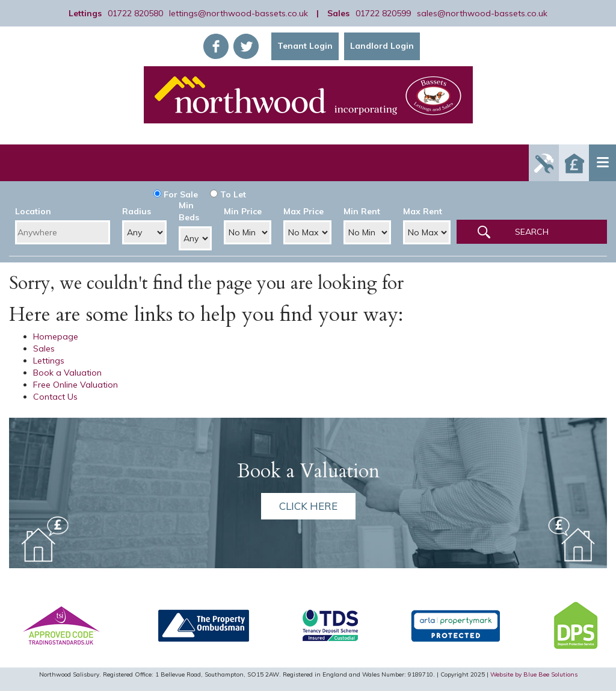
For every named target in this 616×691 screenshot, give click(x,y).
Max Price (303, 211)
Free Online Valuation (75, 385)
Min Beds (189, 211)
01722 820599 (383, 13)
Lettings (49, 361)
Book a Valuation (67, 373)
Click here (308, 506)
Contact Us (55, 397)
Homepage (56, 336)
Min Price (243, 211)
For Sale (176, 194)
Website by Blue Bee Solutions (534, 674)
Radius (137, 211)
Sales (44, 349)
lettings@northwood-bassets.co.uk (239, 13)
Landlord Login (382, 46)
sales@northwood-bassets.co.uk (482, 13)
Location (33, 211)
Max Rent (423, 211)
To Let (228, 194)
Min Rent (362, 211)
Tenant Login (305, 46)
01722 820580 (135, 13)
